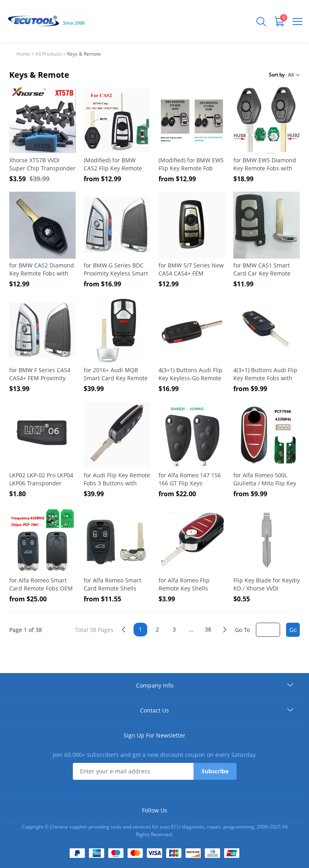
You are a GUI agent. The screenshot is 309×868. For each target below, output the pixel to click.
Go (293, 630)
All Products (49, 54)
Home (23, 54)
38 (208, 629)
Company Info (155, 685)
